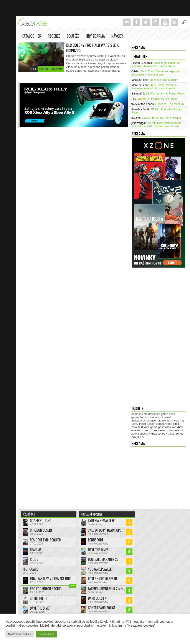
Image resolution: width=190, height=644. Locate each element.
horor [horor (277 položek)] (148, 417)
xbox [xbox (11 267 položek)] (176, 424)
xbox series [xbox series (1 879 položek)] (159, 430)
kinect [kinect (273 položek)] (155, 417)
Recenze (54, 37)
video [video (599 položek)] (169, 424)
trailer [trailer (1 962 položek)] (143, 424)
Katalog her (31, 36)
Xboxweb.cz (34, 22)
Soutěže (73, 36)
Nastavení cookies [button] (20, 634)
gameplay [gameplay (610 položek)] (137, 417)
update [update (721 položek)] (160, 424)
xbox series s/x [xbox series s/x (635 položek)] (141, 434)
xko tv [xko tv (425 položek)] (140, 437)
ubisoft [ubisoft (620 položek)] (151, 424)
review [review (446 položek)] (175, 421)
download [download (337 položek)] (154, 414)
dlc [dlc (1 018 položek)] (146, 414)
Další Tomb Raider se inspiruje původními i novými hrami (156, 64)
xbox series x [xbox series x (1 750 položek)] (159, 434)
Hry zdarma (95, 37)
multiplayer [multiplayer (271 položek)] (138, 421)
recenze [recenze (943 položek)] (151, 421)
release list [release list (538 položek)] (163, 421)
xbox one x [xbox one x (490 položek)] (144, 430)
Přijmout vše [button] (46, 634)
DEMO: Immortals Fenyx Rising (165, 94)
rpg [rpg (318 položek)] (182, 421)
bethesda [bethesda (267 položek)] (137, 414)
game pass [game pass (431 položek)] (168, 414)
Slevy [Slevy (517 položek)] (135, 424)
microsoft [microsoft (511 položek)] (166, 417)
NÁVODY (117, 37)
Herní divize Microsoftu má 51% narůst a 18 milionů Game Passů (156, 125)
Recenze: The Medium (164, 80)
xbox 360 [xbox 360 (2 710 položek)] (137, 427)
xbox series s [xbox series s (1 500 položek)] (175, 430)
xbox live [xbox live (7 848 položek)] (171, 427)
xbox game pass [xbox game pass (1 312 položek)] (154, 427)
